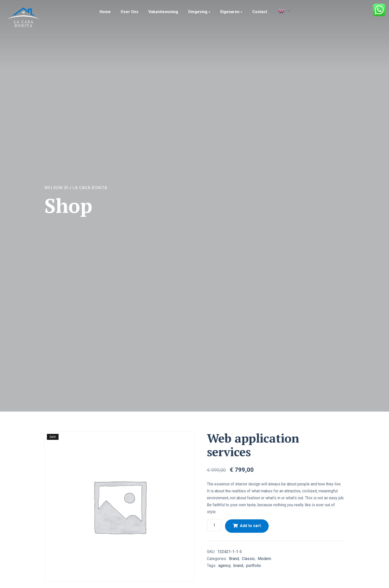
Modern (264, 559)
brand (238, 566)
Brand (234, 559)
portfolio (254, 566)
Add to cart (250, 526)
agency (224, 566)
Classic (248, 559)
